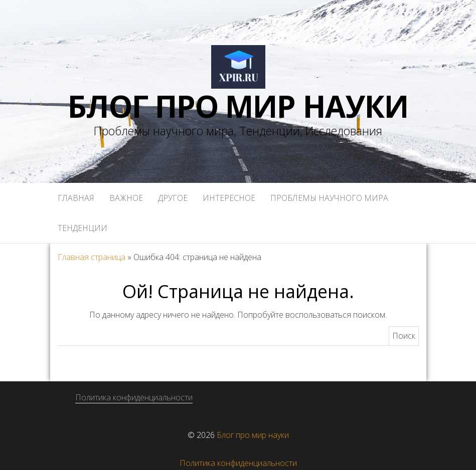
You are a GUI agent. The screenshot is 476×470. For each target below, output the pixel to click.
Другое (173, 198)
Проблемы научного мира (329, 198)
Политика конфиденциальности (134, 397)
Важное (126, 198)
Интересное (229, 198)
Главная (76, 198)
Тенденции (83, 228)
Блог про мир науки (238, 106)
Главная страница (92, 257)
